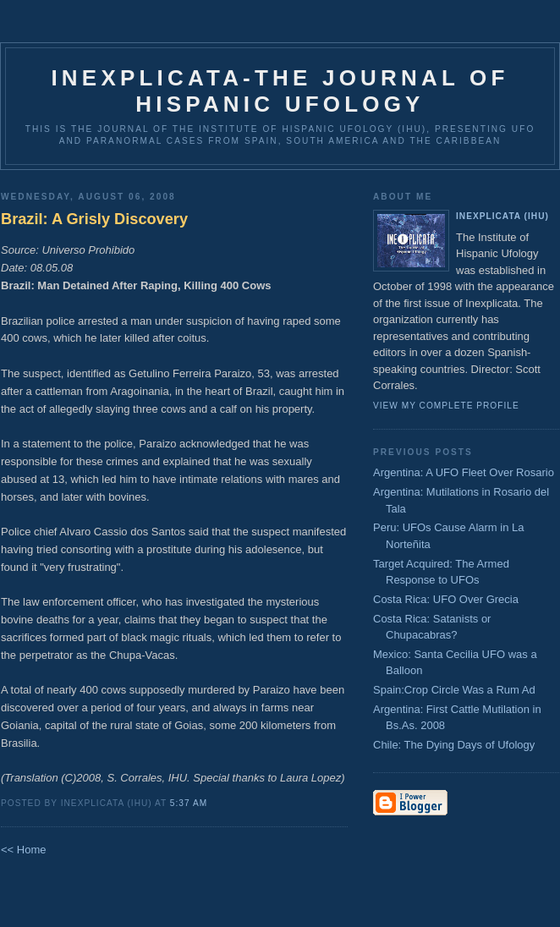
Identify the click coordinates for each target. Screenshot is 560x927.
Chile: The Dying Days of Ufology (454, 745)
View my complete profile (446, 406)
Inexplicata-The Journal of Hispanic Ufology (280, 91)
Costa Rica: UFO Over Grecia (446, 599)
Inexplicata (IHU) (502, 216)
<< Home (23, 850)
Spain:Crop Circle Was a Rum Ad (454, 690)
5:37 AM (189, 803)
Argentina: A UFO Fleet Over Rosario (464, 472)
